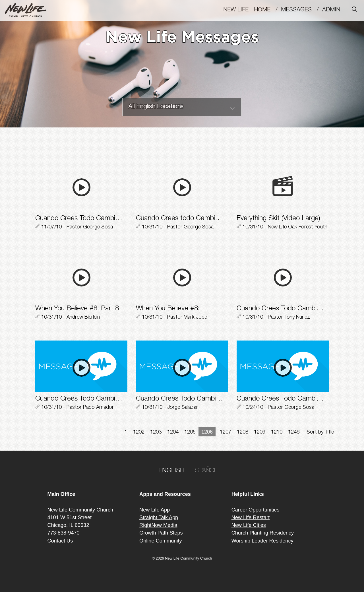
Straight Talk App (159, 517)
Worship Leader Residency (262, 541)
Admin (334, 10)
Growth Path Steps (161, 533)
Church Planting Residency (263, 533)
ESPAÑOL (204, 471)
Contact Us (60, 541)
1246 (294, 432)
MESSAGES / (302, 10)
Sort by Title (320, 432)
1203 (156, 432)
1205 (190, 432)
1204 (173, 432)
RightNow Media (158, 525)
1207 (226, 432)
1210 (277, 432)
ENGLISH (171, 471)
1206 (207, 432)
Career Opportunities (256, 510)
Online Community (161, 541)
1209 (260, 432)
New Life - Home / (252, 10)
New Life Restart (251, 517)
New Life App (155, 510)
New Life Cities (249, 525)
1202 (139, 432)
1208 (243, 432)
